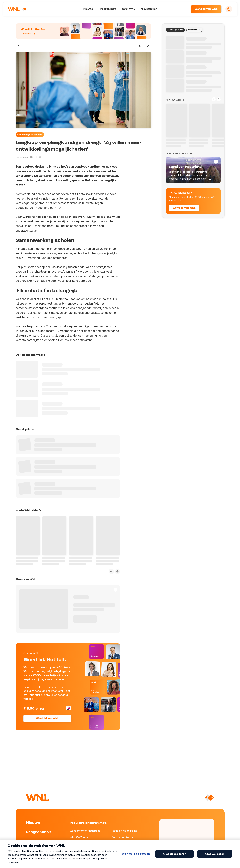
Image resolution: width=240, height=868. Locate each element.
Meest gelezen (175, 30)
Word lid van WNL (206, 9)
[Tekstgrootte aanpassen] (140, 46)
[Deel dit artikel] (148, 46)
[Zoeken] (184, 9)
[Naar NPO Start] (209, 798)
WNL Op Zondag (80, 837)
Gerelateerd (194, 30)
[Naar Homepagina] (17, 9)
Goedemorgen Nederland (30, 135)
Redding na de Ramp (125, 831)
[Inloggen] (229, 9)
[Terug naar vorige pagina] (19, 46)
